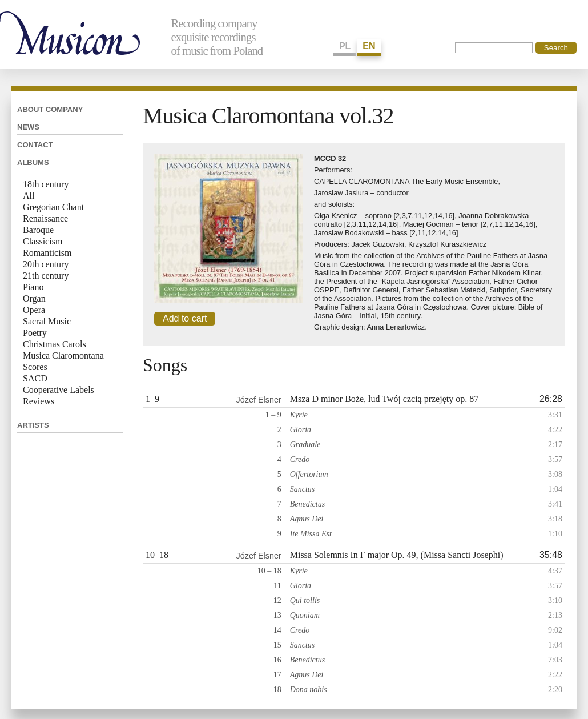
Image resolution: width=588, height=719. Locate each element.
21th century (46, 276)
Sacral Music (47, 321)
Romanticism (47, 253)
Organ (34, 298)
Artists (33, 425)
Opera (34, 310)
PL (345, 46)
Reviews (39, 401)
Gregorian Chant (53, 207)
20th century (46, 264)
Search (556, 48)
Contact (35, 145)
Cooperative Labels (59, 390)
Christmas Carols (55, 344)
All (29, 196)
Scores (35, 367)
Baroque (38, 230)
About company (50, 109)
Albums (33, 162)
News (28, 127)
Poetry (35, 333)
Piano (33, 287)
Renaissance (45, 218)
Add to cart (185, 318)
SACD (35, 378)
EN (369, 46)
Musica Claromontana (63, 356)
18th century (46, 184)
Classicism (43, 241)
